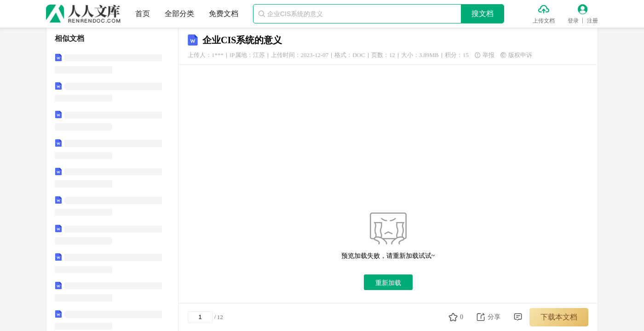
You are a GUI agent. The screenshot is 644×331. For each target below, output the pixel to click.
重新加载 (388, 283)
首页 (143, 14)
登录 (573, 21)
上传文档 (544, 21)
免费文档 (224, 14)
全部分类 (179, 14)
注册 (592, 21)
